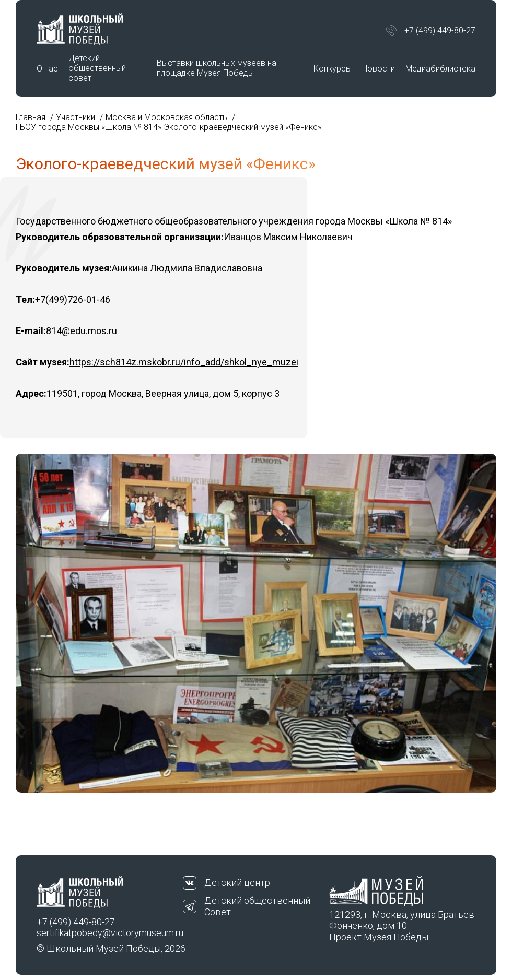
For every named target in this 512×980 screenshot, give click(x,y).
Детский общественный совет (97, 68)
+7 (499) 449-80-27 (440, 31)
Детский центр (237, 883)
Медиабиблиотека (440, 69)
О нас (47, 69)
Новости (379, 69)
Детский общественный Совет (257, 906)
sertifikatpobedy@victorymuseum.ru (110, 933)
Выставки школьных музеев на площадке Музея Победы (217, 68)
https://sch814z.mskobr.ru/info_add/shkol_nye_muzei (184, 362)
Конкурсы (333, 69)
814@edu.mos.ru (82, 331)
